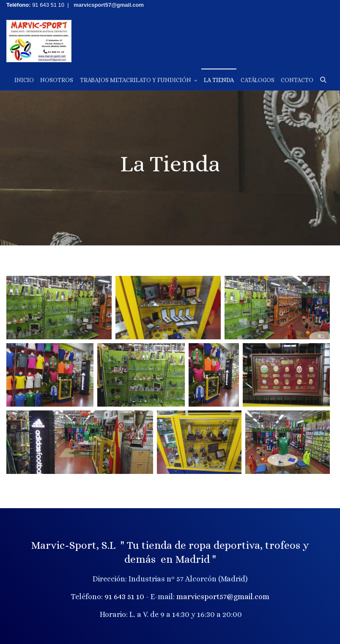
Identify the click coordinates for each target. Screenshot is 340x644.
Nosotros (57, 80)
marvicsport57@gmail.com (223, 597)
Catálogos (258, 80)
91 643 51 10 (124, 597)
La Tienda (219, 80)
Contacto (297, 80)
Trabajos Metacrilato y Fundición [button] (139, 80)
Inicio (24, 80)
